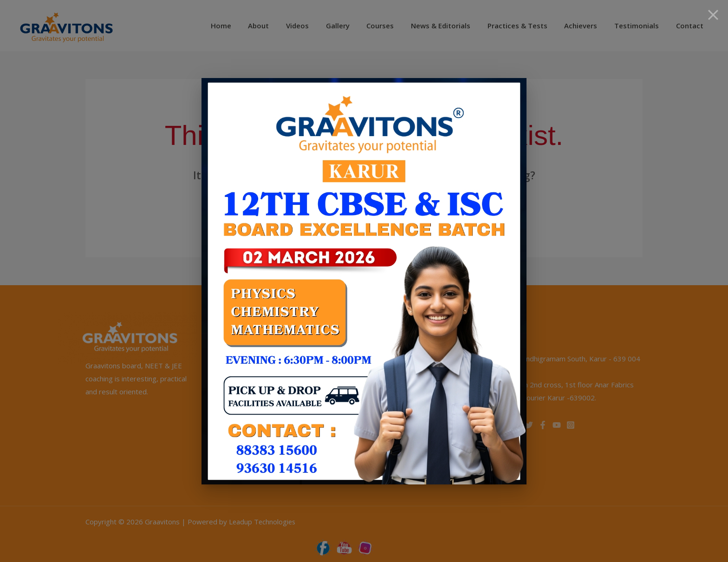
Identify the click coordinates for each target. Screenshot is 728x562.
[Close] (713, 15)
